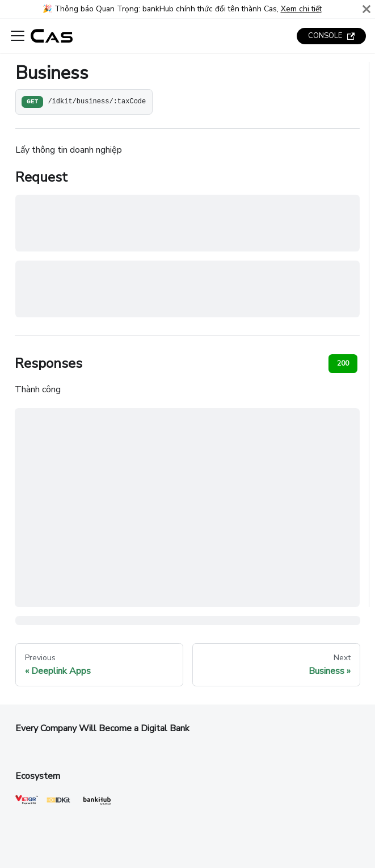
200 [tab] (343, 363)
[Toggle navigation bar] (18, 36)
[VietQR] (27, 802)
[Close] (366, 9)
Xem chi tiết (301, 9)
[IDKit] (58, 802)
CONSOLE (331, 36)
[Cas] (97, 806)
